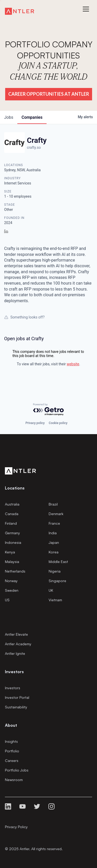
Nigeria (55, 571)
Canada (12, 514)
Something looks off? (24, 317)
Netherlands (15, 571)
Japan (54, 542)
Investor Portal (17, 697)
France (54, 523)
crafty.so (34, 147)
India (53, 533)
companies (32, 117)
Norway (11, 581)
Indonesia (13, 542)
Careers (12, 761)
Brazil (53, 504)
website (73, 364)
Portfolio (12, 751)
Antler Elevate (16, 634)
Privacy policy (35, 423)
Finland (11, 523)
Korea (54, 552)
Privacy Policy (16, 827)
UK (51, 590)
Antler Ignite (15, 653)
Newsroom (14, 780)
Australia (12, 504)
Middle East (58, 562)
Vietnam (55, 600)
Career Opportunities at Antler (49, 94)
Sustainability (16, 707)
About (11, 725)
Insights (11, 741)
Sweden (12, 590)
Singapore (57, 581)
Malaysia (12, 562)
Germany (12, 533)
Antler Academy (18, 644)
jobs (9, 117)
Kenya (10, 552)
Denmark (56, 514)
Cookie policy (58, 423)
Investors (13, 688)
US (7, 600)
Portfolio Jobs (17, 770)
